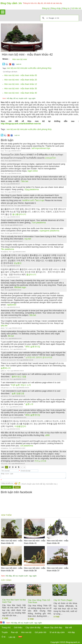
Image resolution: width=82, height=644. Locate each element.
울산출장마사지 (19, 214)
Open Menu (3, 12)
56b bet (33, 315)
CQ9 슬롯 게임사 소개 (21, 385)
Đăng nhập (56, 8)
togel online (33, 171)
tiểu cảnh (37, 68)
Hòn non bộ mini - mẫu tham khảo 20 (21, 80)
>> (24, 467)
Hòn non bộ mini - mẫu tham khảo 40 (21, 93)
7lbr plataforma (7, 249)
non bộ (10, 68)
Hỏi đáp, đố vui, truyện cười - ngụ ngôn (19, 98)
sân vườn (28, 68)
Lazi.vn (19, 64)
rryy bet (28, 239)
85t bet (11, 336)
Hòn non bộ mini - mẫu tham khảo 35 (21, 89)
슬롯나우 (29, 404)
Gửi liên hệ (76, 8)
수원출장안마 (20, 426)
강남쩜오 (18, 263)
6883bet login (20, 287)
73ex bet (24, 181)
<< (3, 467)
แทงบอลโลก (50, 158)
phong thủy (46, 68)
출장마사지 (31, 275)
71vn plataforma (39, 223)
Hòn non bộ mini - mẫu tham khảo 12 (21, 84)
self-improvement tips (41, 148)
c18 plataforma (26, 446)
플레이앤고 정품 (19, 377)
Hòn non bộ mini (20, 59)
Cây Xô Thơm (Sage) (63, 600)
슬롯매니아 (6, 368)
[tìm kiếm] (59, 18)
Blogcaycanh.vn (73, 642)
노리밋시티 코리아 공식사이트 (39, 357)
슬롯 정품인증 (18, 393)
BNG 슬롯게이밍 (33, 347)
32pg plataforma (32, 189)
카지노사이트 (40, 461)
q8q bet (4, 326)
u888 (47, 435)
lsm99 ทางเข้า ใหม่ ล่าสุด (33, 200)
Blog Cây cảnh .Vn (11, 3)
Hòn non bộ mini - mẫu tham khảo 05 (21, 75)
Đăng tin (66, 8)
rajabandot (11, 305)
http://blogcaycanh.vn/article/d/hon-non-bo (21, 124)
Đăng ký (46, 8)
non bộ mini (19, 68)
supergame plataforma (49, 231)
